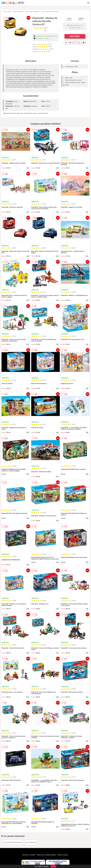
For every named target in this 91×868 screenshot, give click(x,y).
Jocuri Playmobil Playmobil (50, 12)
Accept (53, 866)
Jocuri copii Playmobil (33, 12)
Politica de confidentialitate (46, 855)
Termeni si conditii (29, 855)
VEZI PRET (75, 36)
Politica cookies (63, 855)
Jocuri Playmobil (18, 12)
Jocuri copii (7, 12)
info (28, 168)
